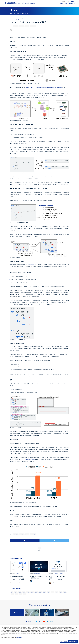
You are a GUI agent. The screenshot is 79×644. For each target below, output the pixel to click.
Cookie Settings (64, 641)
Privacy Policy (19, 638)
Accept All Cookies (73, 641)
